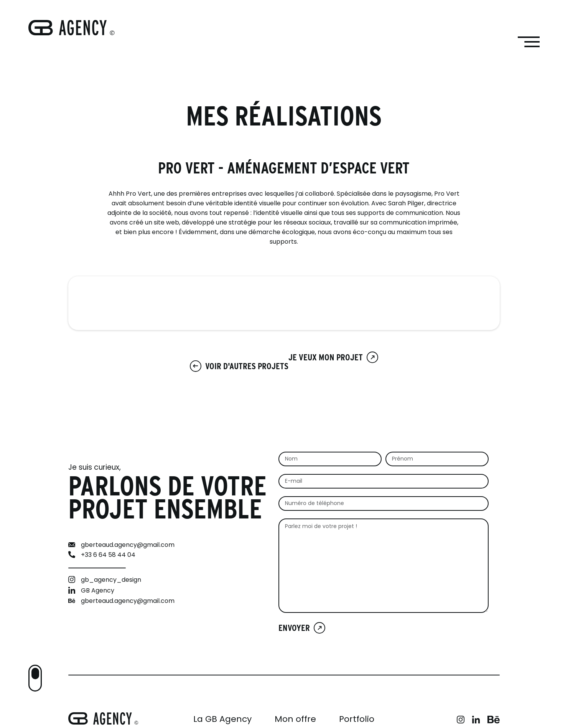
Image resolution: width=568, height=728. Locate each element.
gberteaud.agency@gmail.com (128, 545)
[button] (35, 678)
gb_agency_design (111, 580)
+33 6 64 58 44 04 (108, 555)
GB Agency (98, 591)
